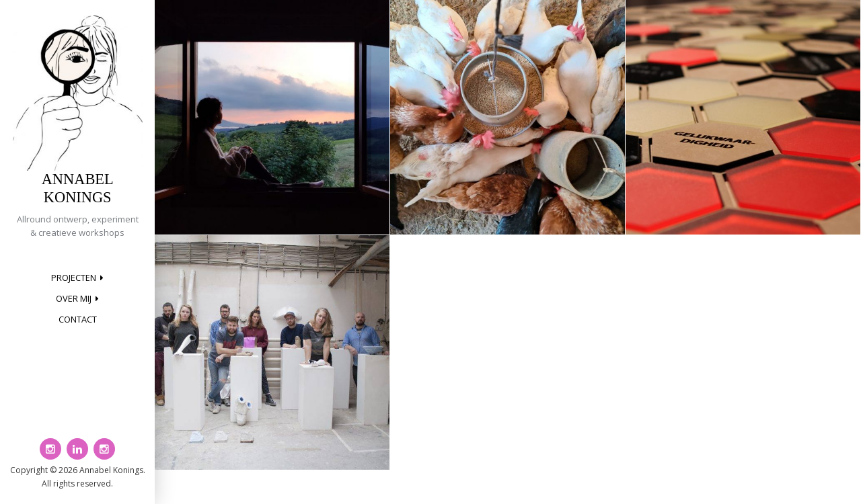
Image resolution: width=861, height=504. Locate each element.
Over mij (74, 298)
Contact (78, 319)
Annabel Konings (78, 188)
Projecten (74, 278)
